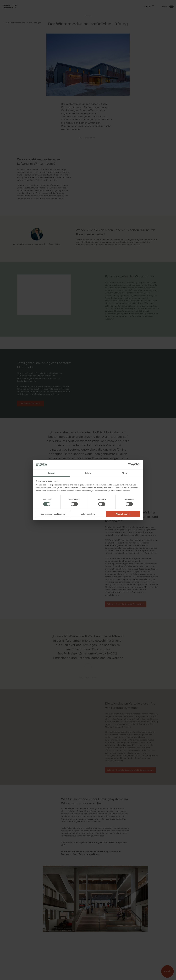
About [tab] (125, 473)
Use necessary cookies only (53, 514)
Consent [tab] (51, 473)
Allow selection (88, 514)
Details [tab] (88, 473)
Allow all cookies (123, 514)
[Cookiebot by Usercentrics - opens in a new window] (130, 465)
